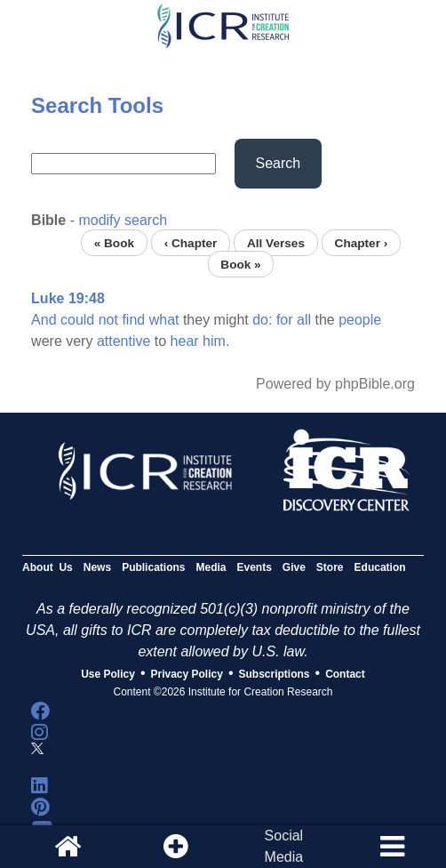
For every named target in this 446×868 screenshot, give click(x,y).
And (44, 320)
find (133, 320)
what (164, 320)
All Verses (276, 242)
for (285, 320)
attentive (123, 341)
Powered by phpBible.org (335, 384)
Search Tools (97, 105)
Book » (240, 264)
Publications (153, 567)
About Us (48, 567)
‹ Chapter (191, 242)
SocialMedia (284, 846)
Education (380, 567)
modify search (123, 220)
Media (211, 567)
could (77, 320)
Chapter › (362, 242)
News (97, 567)
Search (279, 163)
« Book (114, 242)
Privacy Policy (187, 674)
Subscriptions (275, 674)
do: (262, 320)
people (360, 320)
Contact (345, 674)
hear (185, 341)
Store (330, 567)
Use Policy (108, 674)
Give (294, 567)
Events (254, 567)
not (108, 320)
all (304, 320)
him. (216, 341)
